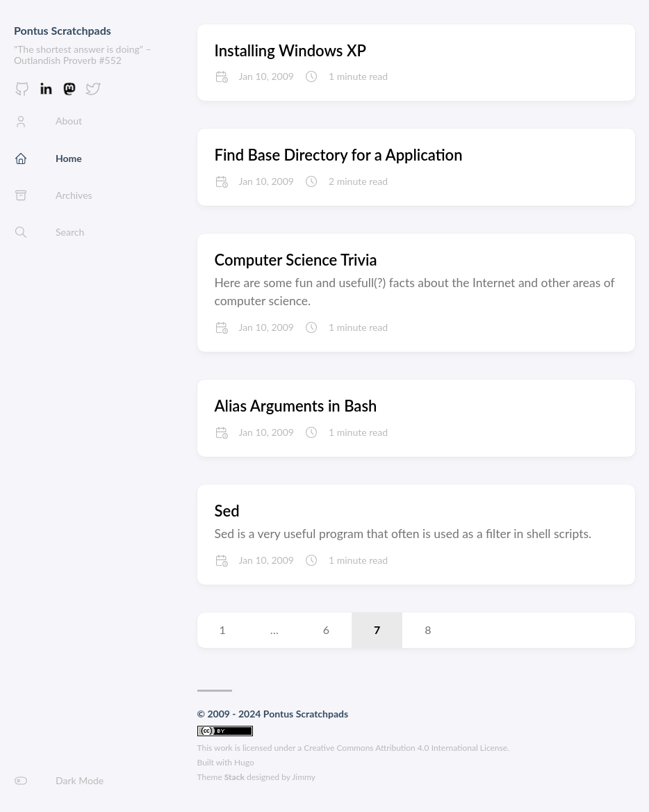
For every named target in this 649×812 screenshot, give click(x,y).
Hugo (244, 762)
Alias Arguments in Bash (296, 406)
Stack (235, 777)
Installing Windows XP (290, 50)
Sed (227, 511)
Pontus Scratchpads (63, 30)
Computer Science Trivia (296, 260)
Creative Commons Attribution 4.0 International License (405, 748)
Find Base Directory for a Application (339, 155)
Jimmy (304, 777)
